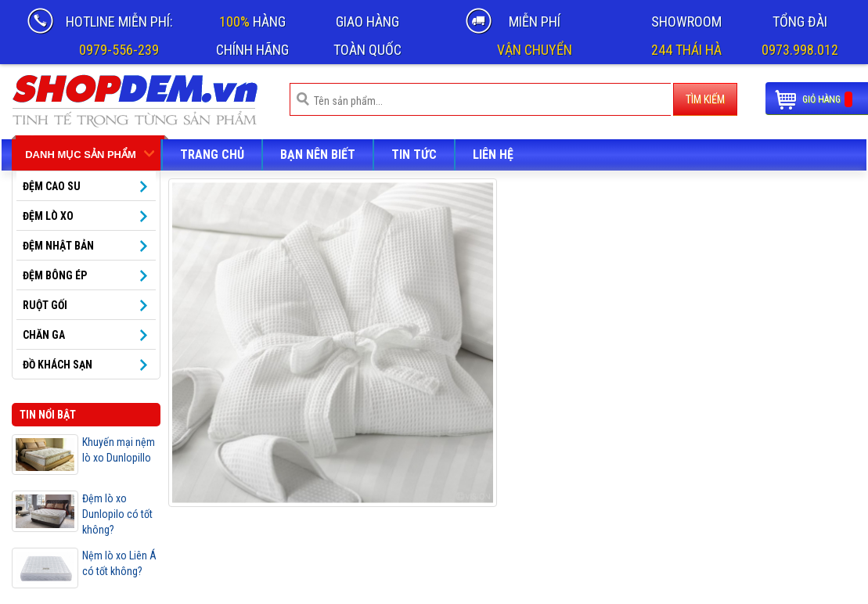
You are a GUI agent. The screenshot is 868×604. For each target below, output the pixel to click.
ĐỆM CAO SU (52, 186)
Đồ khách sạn (58, 365)
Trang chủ (212, 155)
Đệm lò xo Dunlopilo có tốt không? (117, 514)
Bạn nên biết (318, 155)
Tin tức (414, 155)
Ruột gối (45, 305)
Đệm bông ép (55, 275)
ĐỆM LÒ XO (48, 216)
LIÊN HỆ (493, 155)
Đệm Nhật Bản (58, 246)
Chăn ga (44, 335)
